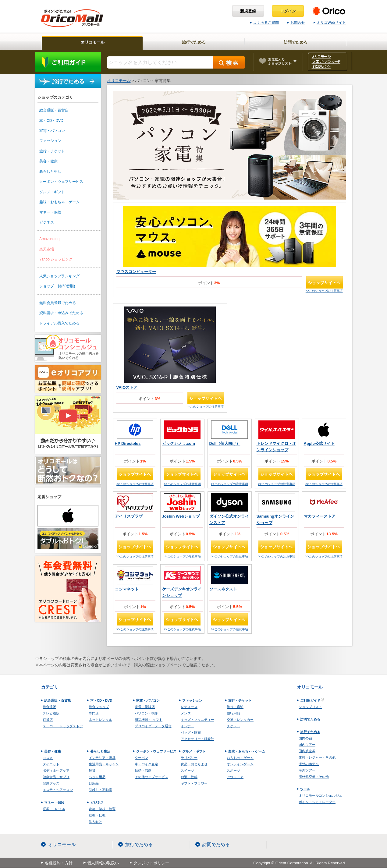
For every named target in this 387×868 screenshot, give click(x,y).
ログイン (288, 11)
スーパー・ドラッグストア (63, 726)
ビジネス (47, 222)
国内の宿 (305, 738)
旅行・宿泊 (235, 707)
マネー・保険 (50, 212)
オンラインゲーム (240, 764)
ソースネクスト (223, 589)
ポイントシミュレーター (317, 802)
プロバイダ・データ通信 (153, 726)
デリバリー (189, 758)
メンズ (186, 713)
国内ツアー (307, 745)
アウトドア (235, 777)
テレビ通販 (51, 713)
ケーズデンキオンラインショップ (182, 592)
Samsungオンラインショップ (275, 519)
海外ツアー (307, 770)
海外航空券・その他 (314, 777)
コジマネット (127, 589)
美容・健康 (48, 161)
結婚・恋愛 (143, 771)
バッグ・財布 (191, 732)
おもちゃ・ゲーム (240, 758)
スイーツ (187, 771)
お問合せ (296, 23)
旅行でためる (68, 81)
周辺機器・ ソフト (149, 720)
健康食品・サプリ (56, 777)
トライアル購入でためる (59, 323)
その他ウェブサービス (151, 777)
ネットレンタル (100, 720)
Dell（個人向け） (225, 443)
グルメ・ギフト (52, 192)
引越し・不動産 (100, 790)
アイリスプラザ (129, 516)
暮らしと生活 (50, 172)
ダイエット (51, 764)
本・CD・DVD (51, 121)
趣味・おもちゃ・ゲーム (59, 202)
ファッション (50, 141)
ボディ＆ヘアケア (56, 771)
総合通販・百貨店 (54, 110)
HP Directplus (128, 443)
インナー (187, 726)
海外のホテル (309, 764)
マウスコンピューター (136, 272)
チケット (233, 726)
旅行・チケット (52, 151)
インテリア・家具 (102, 758)
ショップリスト (310, 707)
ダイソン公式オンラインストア (229, 519)
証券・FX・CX (54, 809)
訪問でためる (310, 719)
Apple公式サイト (319, 443)
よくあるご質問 (265, 23)
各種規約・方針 (59, 863)
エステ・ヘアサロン (58, 790)
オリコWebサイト (330, 23)
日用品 (94, 783)
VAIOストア (127, 387)
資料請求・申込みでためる (61, 313)
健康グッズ (51, 783)
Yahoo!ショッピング (56, 259)
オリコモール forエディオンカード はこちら (327, 62)
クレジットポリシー (151, 863)
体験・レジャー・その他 (317, 757)
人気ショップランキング (59, 276)
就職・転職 (97, 815)
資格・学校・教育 (102, 809)
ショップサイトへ (325, 282)
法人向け (95, 822)
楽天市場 (47, 249)
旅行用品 (233, 713)
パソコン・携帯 (146, 713)
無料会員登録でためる (58, 303)
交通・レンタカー (240, 720)
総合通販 (49, 707)
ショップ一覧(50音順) (57, 286)
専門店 (94, 713)
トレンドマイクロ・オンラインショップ (276, 447)
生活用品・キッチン (104, 764)
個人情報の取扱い (103, 863)
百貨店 (48, 720)
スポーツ (233, 771)
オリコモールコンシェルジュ (320, 795)
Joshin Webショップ (181, 516)
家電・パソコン (52, 131)
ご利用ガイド (68, 62)
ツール (305, 789)
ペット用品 (97, 777)
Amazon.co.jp (50, 239)
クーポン (141, 758)
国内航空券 (307, 751)
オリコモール (62, 845)
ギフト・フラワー (194, 783)
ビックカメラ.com (179, 443)
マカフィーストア (320, 516)
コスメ (48, 758)
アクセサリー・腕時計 (197, 739)
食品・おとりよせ (194, 764)
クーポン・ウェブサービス (61, 182)
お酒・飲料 (189, 777)
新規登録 (248, 11)
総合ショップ (99, 707)
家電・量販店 (145, 707)
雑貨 (92, 771)
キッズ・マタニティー (197, 720)
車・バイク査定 (146, 764)
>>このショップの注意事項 (324, 291)
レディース (189, 707)
